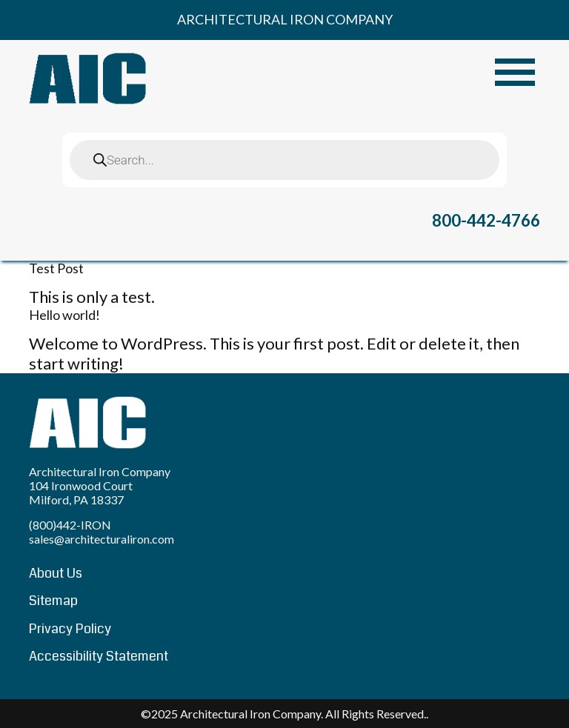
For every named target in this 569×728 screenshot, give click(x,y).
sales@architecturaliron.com (102, 539)
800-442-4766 (486, 220)
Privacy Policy (70, 629)
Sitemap (53, 601)
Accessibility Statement (99, 656)
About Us (56, 573)
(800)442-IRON (70, 525)
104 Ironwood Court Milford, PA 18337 (81, 492)
